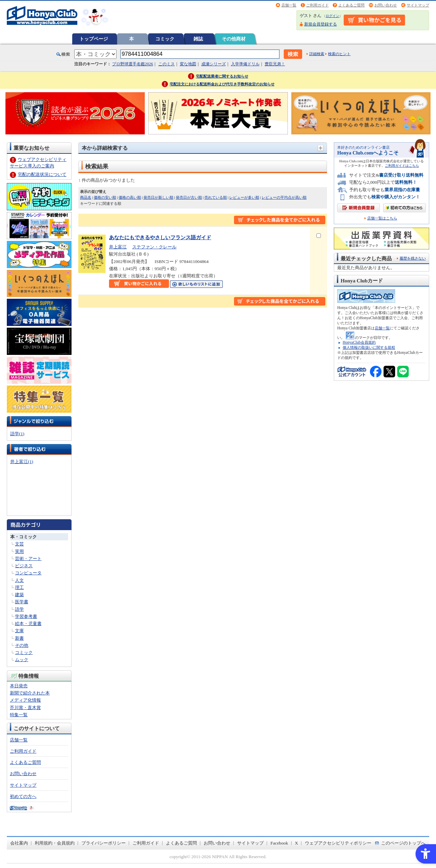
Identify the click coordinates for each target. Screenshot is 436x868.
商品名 (86, 197)
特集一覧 (19, 715)
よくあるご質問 (351, 5)
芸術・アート (28, 559)
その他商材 (234, 39)
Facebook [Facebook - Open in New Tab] (279, 843)
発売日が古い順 (189, 197)
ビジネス (24, 566)
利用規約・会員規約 (55, 843)
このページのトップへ (403, 843)
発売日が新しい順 (158, 197)
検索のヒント (339, 54)
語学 (19, 609)
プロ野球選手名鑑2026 (133, 64)
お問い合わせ (386, 5)
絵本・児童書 (28, 624)
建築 (19, 595)
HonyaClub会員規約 (359, 342)
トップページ (94, 39)
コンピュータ (28, 573)
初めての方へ (23, 796)
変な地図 (188, 64)
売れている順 (216, 197)
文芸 (19, 544)
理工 (19, 587)
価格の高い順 (130, 197)
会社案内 (19, 843)
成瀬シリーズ (214, 64)
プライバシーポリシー (104, 843)
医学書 (22, 602)
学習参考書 (26, 616)
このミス (167, 64)
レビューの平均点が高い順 (284, 197)
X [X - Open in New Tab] (297, 843)
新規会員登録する (321, 24)
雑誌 (198, 39)
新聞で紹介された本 (30, 693)
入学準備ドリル (245, 64)
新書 (19, 638)
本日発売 (19, 686)
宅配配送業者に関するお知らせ (222, 76)
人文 (19, 580)
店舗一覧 (289, 5)
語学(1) (17, 434)
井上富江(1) (22, 462)
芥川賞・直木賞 (25, 708)
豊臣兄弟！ (275, 64)
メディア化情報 (25, 700)
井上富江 (118, 247)
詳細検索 (317, 54)
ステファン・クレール (154, 247)
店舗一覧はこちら (382, 218)
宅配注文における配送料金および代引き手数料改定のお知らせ (222, 84)
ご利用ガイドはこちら (402, 166)
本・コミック (24, 537)
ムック (22, 660)
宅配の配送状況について (42, 174)
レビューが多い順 (244, 197)
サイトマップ (418, 5)
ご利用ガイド (317, 5)
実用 (19, 551)
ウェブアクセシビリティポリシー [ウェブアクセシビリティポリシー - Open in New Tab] (338, 843)
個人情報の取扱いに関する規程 (369, 347)
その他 (22, 645)
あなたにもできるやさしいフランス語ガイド (160, 237)
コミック (165, 39)
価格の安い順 (105, 197)
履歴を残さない (413, 258)
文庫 (19, 631)
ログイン (332, 16)
